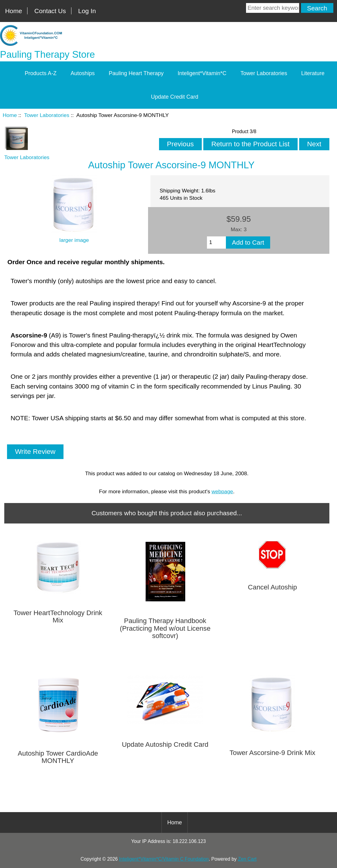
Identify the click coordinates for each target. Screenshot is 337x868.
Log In (87, 11)
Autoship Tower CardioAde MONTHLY (58, 757)
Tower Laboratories (47, 115)
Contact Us (50, 11)
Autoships (83, 73)
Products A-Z (41, 73)
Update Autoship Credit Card (165, 745)
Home (14, 11)
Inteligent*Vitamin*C (202, 73)
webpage (222, 491)
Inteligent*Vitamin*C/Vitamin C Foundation (164, 859)
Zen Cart (247, 859)
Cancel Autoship (272, 587)
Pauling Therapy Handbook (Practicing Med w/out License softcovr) (165, 628)
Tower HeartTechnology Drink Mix (58, 617)
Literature (313, 73)
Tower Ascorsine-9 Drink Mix (272, 753)
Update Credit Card (174, 97)
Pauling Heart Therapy (136, 73)
